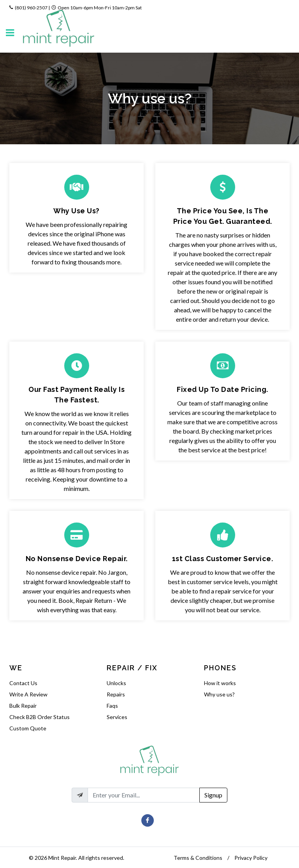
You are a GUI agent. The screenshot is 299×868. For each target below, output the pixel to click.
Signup (213, 795)
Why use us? (219, 694)
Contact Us (23, 683)
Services (117, 717)
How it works (220, 683)
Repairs (116, 694)
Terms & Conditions (198, 858)
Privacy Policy (251, 858)
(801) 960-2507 (31, 8)
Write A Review (28, 694)
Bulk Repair (23, 706)
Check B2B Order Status (40, 717)
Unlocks (116, 683)
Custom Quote (28, 728)
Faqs (112, 706)
